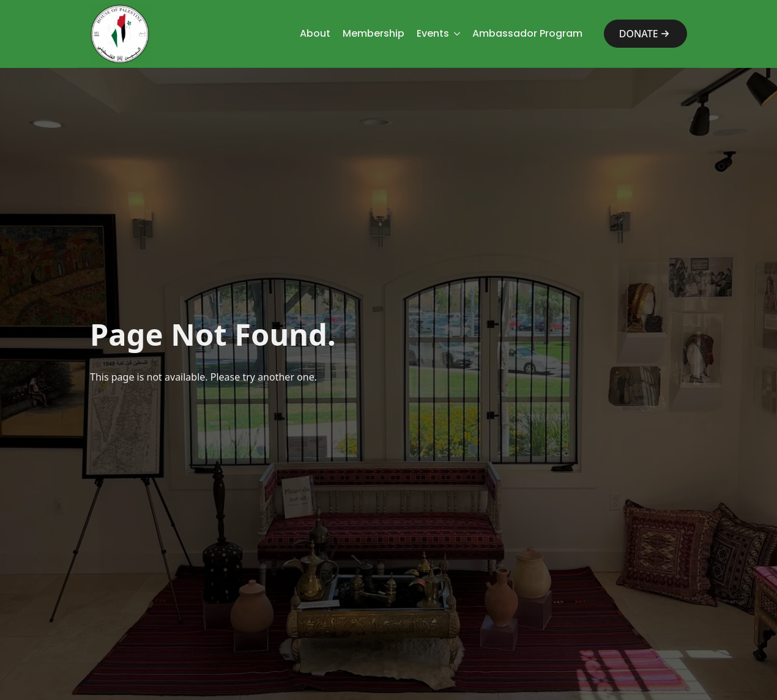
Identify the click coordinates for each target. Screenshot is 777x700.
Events (433, 33)
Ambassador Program (527, 33)
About (315, 33)
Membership (374, 33)
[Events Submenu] (455, 34)
